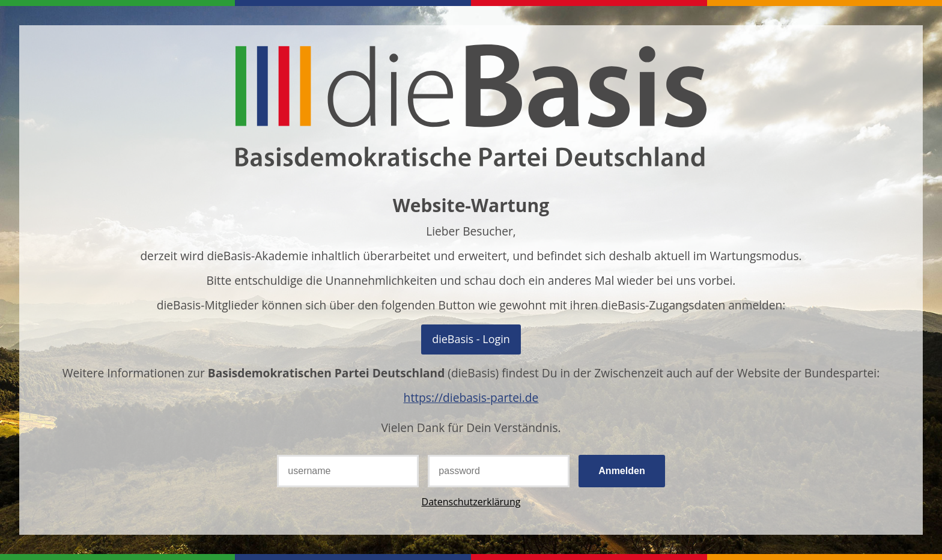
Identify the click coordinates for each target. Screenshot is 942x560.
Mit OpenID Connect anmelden (471, 339)
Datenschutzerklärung (471, 502)
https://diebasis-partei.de (471, 397)
